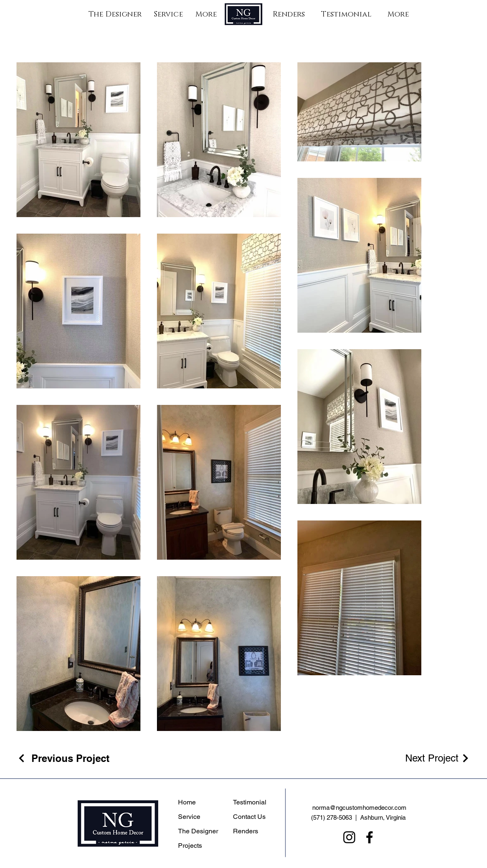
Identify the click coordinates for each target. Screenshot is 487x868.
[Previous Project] (63, 758)
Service (189, 817)
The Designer (198, 831)
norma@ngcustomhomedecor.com (359, 808)
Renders (246, 831)
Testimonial (250, 802)
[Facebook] (369, 837)
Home (187, 802)
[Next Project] (438, 758)
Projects (190, 846)
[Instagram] (349, 837)
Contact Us (249, 817)
